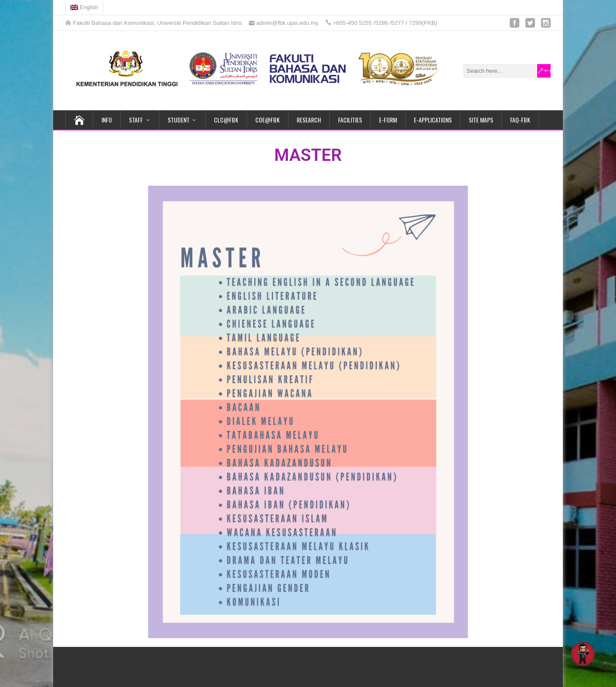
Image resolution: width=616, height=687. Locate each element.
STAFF (136, 120)
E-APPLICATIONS (433, 120)
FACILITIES (350, 120)
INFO (107, 120)
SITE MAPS (481, 120)
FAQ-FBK (520, 120)
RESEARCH (309, 120)
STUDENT (179, 120)
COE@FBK (267, 120)
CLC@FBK (226, 120)
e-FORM (388, 120)
